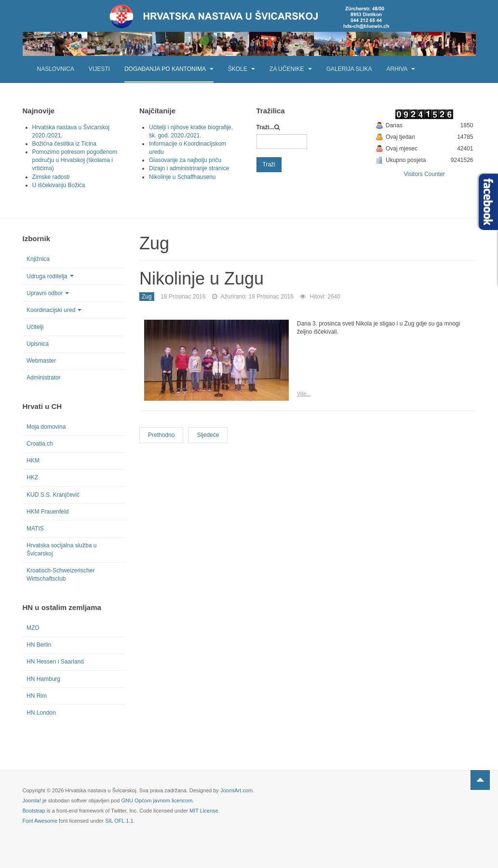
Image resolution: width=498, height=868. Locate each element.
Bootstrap (34, 811)
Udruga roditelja (50, 276)
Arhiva (400, 69)
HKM (33, 461)
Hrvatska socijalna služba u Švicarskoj (61, 549)
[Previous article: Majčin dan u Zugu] (161, 435)
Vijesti (99, 69)
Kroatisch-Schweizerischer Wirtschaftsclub (61, 575)
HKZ (32, 477)
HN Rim (37, 696)
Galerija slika (349, 69)
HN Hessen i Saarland (55, 662)
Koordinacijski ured (54, 310)
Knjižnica (38, 259)
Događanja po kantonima (169, 69)
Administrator (44, 378)
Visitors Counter (424, 174)
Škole (242, 69)
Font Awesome (40, 821)
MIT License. (205, 811)
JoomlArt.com (236, 790)
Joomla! (32, 800)
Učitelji (35, 327)
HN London (41, 713)
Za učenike (291, 69)
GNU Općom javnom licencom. (157, 800)
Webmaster (41, 361)
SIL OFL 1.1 (119, 821)
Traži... (265, 127)
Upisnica (38, 344)
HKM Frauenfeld (47, 512)
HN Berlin (39, 645)
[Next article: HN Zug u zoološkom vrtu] (208, 435)
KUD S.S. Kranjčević (53, 495)
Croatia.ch (40, 444)
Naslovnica (56, 69)
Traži (269, 164)
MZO (33, 628)
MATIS (35, 529)
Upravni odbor (48, 293)
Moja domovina (46, 427)
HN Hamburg (43, 679)
